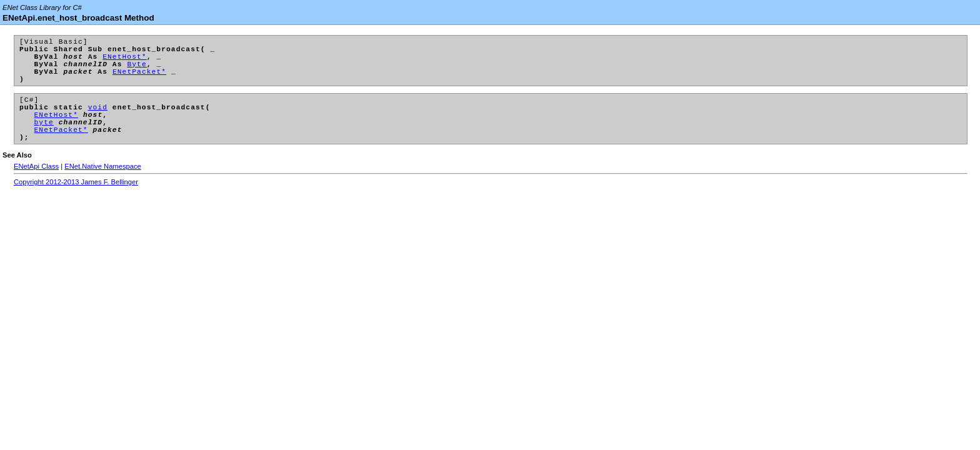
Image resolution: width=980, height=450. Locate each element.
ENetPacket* (139, 80)
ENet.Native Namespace (103, 189)
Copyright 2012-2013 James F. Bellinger (76, 204)
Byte (137, 71)
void (98, 122)
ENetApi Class (36, 189)
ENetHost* (125, 62)
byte (44, 140)
